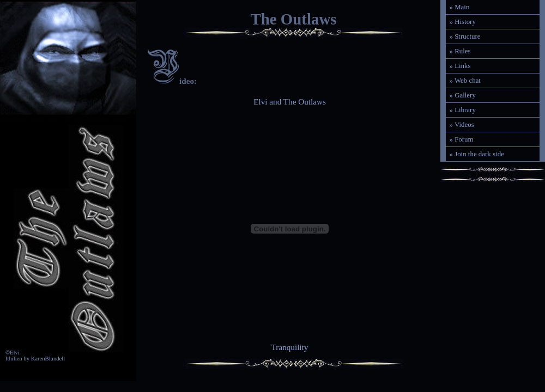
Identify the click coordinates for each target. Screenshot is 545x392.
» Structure (465, 36)
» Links (460, 66)
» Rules (460, 51)
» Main (459, 7)
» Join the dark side (476, 154)
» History (462, 22)
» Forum (461, 139)
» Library (462, 110)
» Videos (461, 124)
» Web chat (465, 80)
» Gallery (462, 95)
